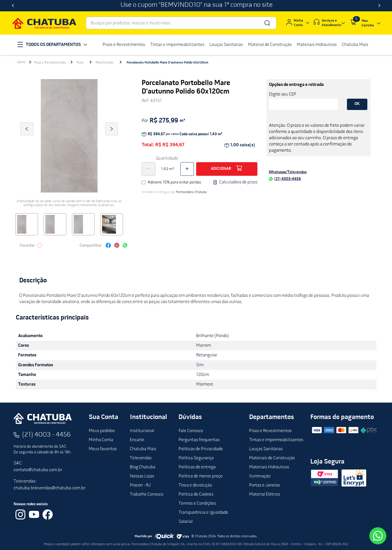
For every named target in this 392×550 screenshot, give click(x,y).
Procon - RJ (140, 485)
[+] (187, 169)
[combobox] (181, 23)
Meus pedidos (102, 431)
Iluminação (260, 476)
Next (112, 137)
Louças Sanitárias (266, 449)
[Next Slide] (379, 6)
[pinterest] (117, 246)
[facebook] (108, 246)
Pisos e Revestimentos (50, 63)
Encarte (137, 440)
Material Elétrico (265, 494)
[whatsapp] (125, 246)
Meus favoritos (103, 449)
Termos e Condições (197, 504)
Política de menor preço (201, 476)
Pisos (80, 63)
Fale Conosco (191, 431)
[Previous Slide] (13, 6)
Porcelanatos (105, 63)
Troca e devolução (195, 485)
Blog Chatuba (143, 467)
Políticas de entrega (197, 467)
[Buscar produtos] (267, 23)
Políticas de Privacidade (201, 449)
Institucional (142, 431)
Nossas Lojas (142, 476)
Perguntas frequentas (199, 440)
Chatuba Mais (143, 449)
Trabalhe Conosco (147, 494)
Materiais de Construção (272, 458)
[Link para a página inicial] (21, 62)
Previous (27, 137)
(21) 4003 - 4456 (46, 435)
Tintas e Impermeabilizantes (276, 440)
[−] (149, 169)
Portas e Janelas (265, 485)
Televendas (141, 458)
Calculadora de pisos (235, 182)
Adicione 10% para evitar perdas (174, 182)
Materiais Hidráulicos (269, 467)
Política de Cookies (196, 494)
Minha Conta (101, 440)
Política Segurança (196, 458)
